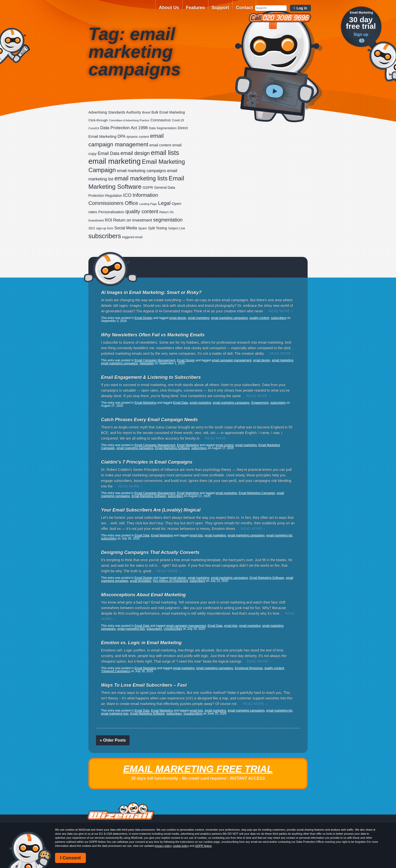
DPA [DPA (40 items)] (121, 136)
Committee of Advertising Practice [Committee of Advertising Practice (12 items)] (129, 120)
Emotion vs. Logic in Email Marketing (141, 643)
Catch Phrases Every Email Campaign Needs (149, 420)
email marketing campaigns (230, 318)
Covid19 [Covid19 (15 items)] (94, 128)
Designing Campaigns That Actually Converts (150, 552)
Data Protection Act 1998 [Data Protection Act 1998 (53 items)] (124, 128)
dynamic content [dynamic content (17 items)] (138, 137)
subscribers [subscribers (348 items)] (105, 236)
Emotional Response (249, 668)
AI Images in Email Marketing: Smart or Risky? (151, 292)
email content (225, 445)
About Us (169, 8)
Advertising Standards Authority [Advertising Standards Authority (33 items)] (115, 112)
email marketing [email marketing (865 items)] (115, 161)
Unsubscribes (173, 629)
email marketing (199, 318)
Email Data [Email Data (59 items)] (109, 153)
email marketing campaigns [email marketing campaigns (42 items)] (141, 171)
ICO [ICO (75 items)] (127, 195)
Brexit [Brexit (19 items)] (146, 113)
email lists (196, 535)
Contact (244, 8)
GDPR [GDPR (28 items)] (148, 187)
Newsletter (147, 363)
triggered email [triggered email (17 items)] (132, 237)
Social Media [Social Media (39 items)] (126, 228)
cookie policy (181, 846)
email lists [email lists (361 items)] (165, 153)
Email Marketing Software (172, 448)
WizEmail (120, 11)
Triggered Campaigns (116, 671)
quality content (259, 318)
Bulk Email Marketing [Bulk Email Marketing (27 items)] (168, 112)
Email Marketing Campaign (257, 493)
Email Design (144, 318)
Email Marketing (145, 403)
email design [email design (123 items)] (135, 153)
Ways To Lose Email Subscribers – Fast (144, 685)
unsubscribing (193, 714)
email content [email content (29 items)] (160, 145)
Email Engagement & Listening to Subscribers (151, 377)
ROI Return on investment (170, 581)
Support (220, 8)
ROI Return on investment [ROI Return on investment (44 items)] (128, 220)
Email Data (181, 403)
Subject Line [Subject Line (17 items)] (177, 228)
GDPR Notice (203, 846)
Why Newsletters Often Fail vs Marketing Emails (153, 335)
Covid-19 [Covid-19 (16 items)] (178, 120)
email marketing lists (131, 629)
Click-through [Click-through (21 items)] (98, 120)
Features (195, 8)
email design (178, 318)
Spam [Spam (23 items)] (143, 228)
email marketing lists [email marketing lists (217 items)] (141, 178)
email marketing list (279, 535)
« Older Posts (113, 740)
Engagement (260, 403)
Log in (302, 8)
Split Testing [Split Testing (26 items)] (157, 228)
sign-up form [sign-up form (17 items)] (105, 228)
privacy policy (163, 846)
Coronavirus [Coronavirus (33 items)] (160, 120)
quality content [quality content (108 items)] (142, 211)
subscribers (278, 318)
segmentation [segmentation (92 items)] (168, 220)
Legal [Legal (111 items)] (164, 203)
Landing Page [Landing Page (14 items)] (148, 204)
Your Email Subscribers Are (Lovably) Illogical (151, 510)
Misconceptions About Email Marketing (143, 595)
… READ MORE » (279, 311)
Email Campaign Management (155, 360)
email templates (141, 581)
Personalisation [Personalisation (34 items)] (111, 212)
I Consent (70, 858)
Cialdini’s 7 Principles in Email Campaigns (147, 462)
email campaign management (231, 360)
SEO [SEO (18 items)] (92, 228)
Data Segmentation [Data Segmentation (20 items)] (163, 128)
